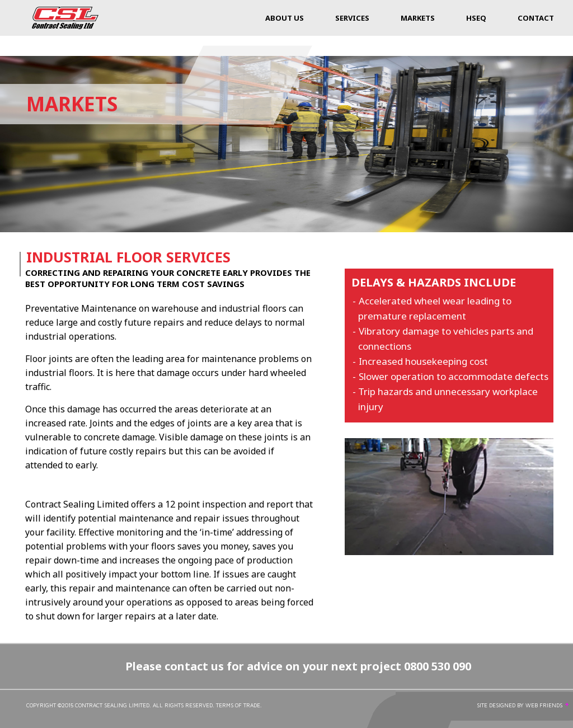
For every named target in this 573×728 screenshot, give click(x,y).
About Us (285, 18)
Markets (418, 18)
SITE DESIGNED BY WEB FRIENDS (523, 705)
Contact (536, 18)
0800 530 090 (438, 666)
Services (352, 18)
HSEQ (476, 18)
